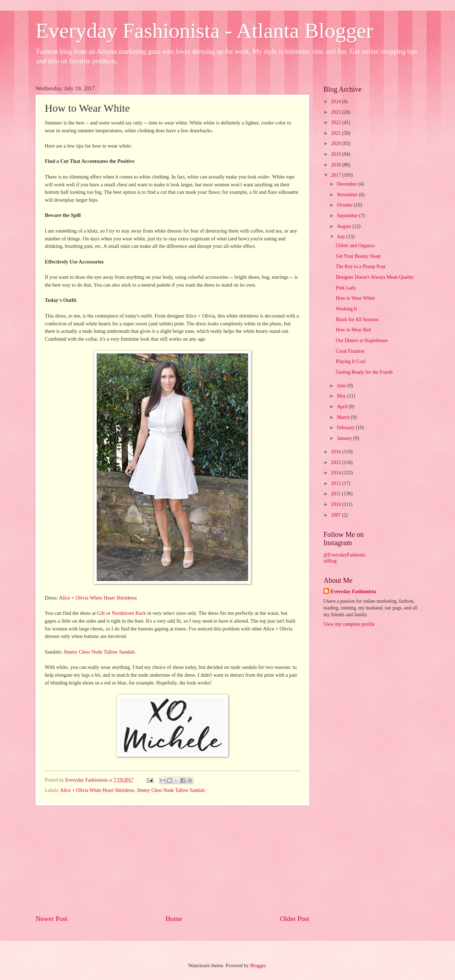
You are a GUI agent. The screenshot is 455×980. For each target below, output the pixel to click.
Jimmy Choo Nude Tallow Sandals (100, 652)
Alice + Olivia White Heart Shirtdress (98, 598)
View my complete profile (349, 624)
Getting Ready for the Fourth (364, 372)
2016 (336, 452)
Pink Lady (346, 288)
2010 (336, 504)
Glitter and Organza (355, 246)
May (342, 396)
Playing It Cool (350, 361)
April (343, 407)
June (342, 386)
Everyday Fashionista (353, 592)
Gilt (101, 613)
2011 (336, 494)
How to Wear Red (353, 330)
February (346, 428)
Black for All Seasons (357, 319)
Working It (346, 309)
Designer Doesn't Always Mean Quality (374, 277)
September (348, 216)
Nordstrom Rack (129, 613)
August (345, 226)
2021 (336, 133)
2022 (336, 122)
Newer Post (52, 919)
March (344, 417)
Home (174, 919)
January (345, 438)
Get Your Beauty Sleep (358, 256)
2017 (336, 175)
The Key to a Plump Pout (360, 267)
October (346, 205)
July (342, 237)
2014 (336, 473)
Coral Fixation (350, 351)
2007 (336, 515)
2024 (336, 102)
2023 (336, 112)
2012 (336, 483)
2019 (336, 154)
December (348, 184)
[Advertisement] (172, 859)
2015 (336, 462)
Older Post (295, 919)
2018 (336, 165)
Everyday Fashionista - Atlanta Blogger (204, 31)
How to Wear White (355, 298)
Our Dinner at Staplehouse (362, 340)
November (348, 195)
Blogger (258, 966)
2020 (336, 143)
